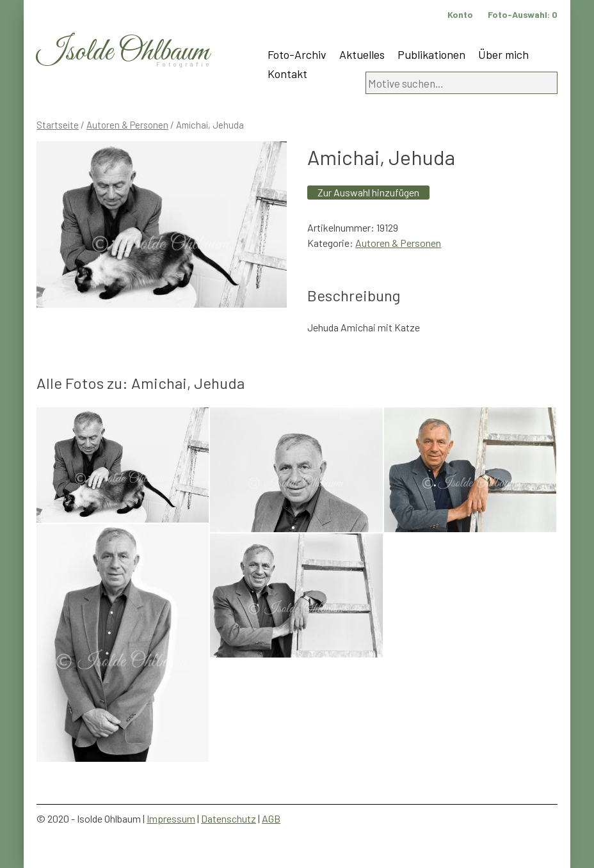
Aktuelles (362, 54)
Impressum (171, 818)
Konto (460, 14)
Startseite (58, 125)
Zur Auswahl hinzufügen (368, 192)
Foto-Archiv (297, 54)
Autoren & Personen (127, 125)
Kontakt (287, 74)
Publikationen (431, 54)
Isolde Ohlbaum (123, 52)
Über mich (503, 54)
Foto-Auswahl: (523, 14)
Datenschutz (229, 818)
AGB (271, 818)
